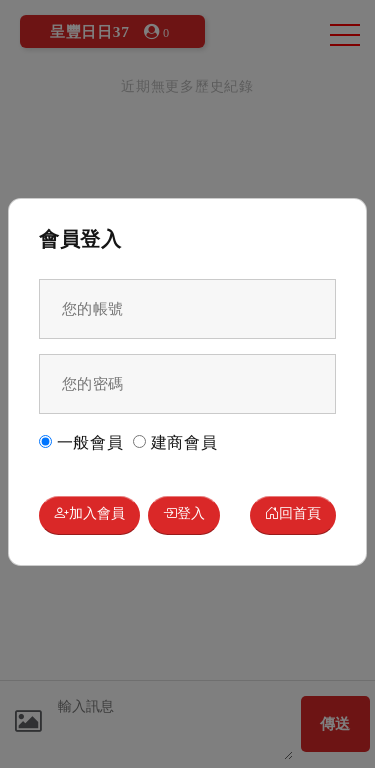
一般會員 (81, 442)
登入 (184, 515)
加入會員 (89, 515)
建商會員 (175, 442)
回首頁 (293, 515)
